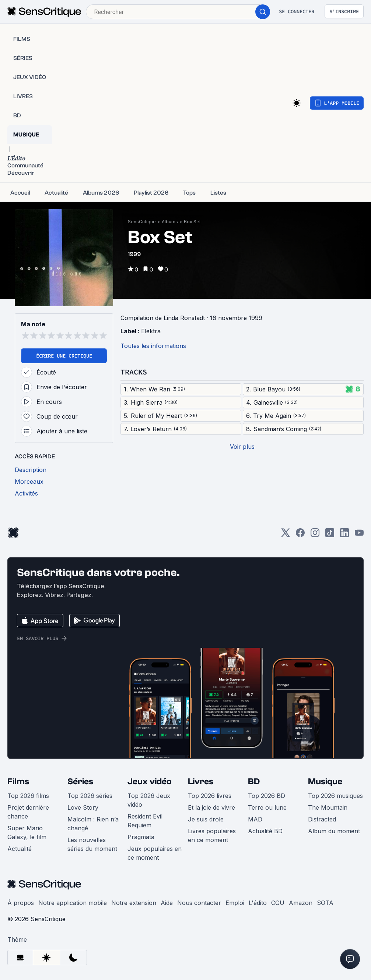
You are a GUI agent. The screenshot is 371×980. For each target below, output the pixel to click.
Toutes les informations (153, 346)
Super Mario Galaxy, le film (27, 832)
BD (254, 782)
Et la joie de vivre (211, 807)
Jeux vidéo (150, 782)
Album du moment (334, 831)
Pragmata (141, 837)
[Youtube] (359, 535)
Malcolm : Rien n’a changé (93, 824)
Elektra (151, 331)
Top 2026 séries (90, 796)
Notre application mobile (73, 903)
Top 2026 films (28, 796)
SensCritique (142, 222)
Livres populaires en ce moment (212, 835)
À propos (21, 903)
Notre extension (134, 903)
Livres (201, 782)
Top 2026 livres (210, 796)
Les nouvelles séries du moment (92, 844)
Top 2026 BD (267, 796)
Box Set (192, 222)
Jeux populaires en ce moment (155, 853)
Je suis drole (206, 819)
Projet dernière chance (28, 812)
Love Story (83, 807)
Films (18, 782)
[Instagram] (315, 535)
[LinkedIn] (344, 535)
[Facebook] (300, 535)
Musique (325, 782)
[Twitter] (286, 535)
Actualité (20, 849)
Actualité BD (265, 831)
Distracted (322, 819)
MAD (255, 819)
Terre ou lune (267, 807)
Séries (80, 782)
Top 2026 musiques (335, 796)
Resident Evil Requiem (145, 821)
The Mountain (328, 807)
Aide (167, 903)
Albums (170, 222)
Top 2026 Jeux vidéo (149, 800)
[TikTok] (330, 535)
